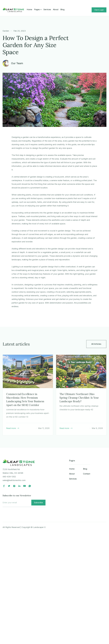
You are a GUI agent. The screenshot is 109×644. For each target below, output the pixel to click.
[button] (38, 10)
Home (29, 9)
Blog (62, 9)
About (56, 9)
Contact (87, 474)
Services (47, 9)
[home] (13, 10)
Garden (6, 31)
